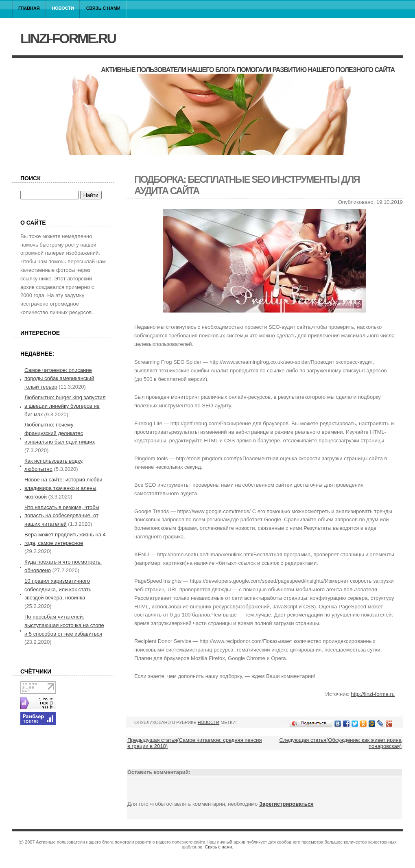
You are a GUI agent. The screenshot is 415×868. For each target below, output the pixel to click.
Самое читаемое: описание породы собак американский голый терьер (59, 379)
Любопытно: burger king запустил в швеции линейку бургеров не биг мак (65, 406)
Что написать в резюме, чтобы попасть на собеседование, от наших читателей (62, 516)
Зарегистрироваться (286, 804)
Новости (63, 8)
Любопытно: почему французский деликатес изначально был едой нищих (60, 433)
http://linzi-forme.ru (373, 694)
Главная (29, 8)
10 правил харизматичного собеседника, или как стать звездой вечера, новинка (58, 589)
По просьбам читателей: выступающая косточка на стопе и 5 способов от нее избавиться (64, 625)
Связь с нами (103, 8)
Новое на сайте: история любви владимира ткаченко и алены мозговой (63, 488)
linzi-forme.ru (68, 38)
